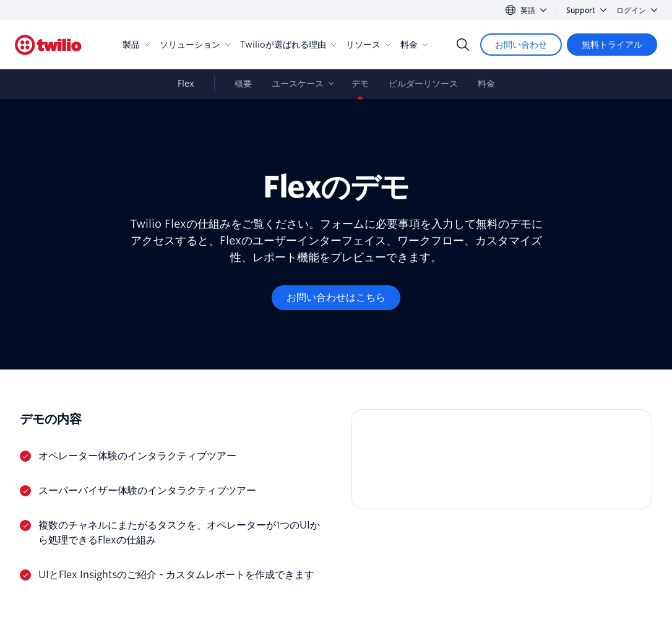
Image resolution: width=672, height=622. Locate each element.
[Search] (463, 45)
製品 (136, 45)
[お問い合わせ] (521, 45)
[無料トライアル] (612, 45)
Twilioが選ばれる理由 (288, 45)
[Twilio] (48, 45)
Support (586, 10)
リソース (368, 45)
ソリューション (195, 45)
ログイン (637, 10)
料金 (414, 45)
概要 (243, 84)
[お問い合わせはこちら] (336, 298)
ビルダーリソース (423, 84)
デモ (360, 84)
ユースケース (298, 84)
